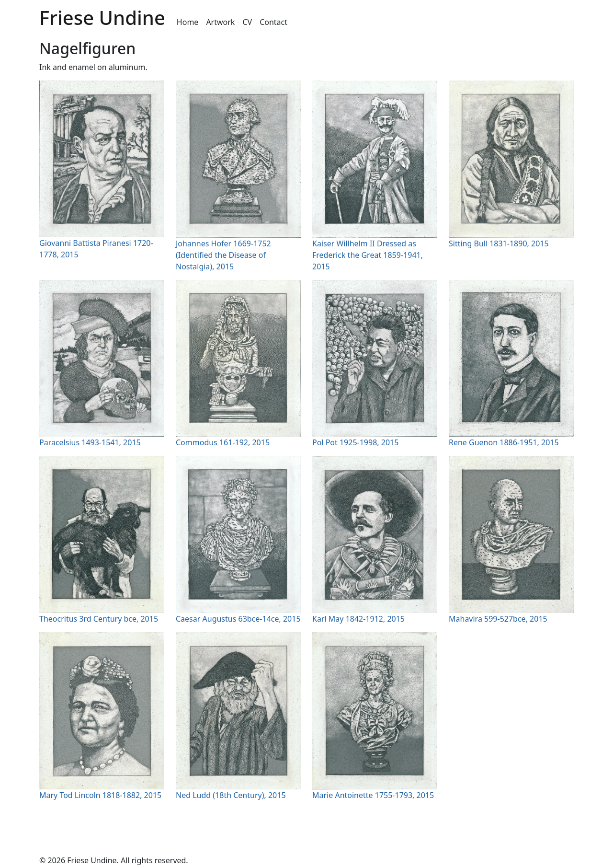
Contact (273, 22)
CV (247, 22)
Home (188, 22)
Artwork (220, 22)
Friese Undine (102, 17)
